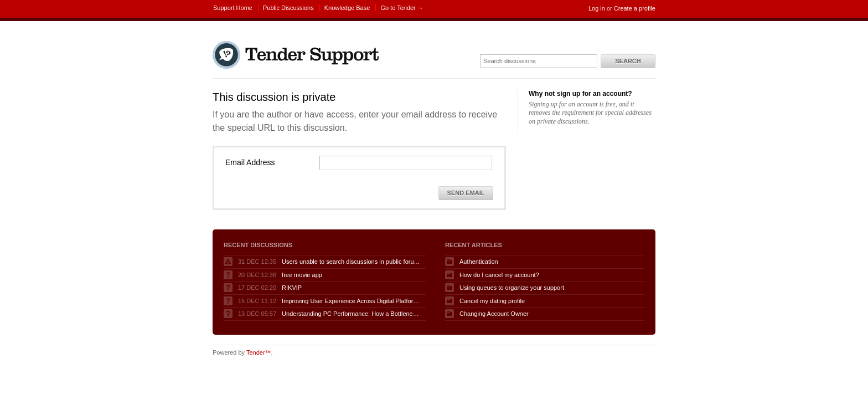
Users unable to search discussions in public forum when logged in (351, 262)
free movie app (302, 275)
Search (628, 61)
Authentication (479, 262)
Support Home (233, 8)
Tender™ (259, 352)
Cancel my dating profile (492, 301)
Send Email (466, 193)
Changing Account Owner (494, 314)
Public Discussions (288, 8)
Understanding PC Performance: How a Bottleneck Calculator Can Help (351, 314)
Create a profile (635, 8)
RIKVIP (292, 288)
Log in (597, 8)
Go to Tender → (402, 8)
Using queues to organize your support (512, 288)
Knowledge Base (347, 8)
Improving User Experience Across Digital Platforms (351, 301)
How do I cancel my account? (499, 275)
